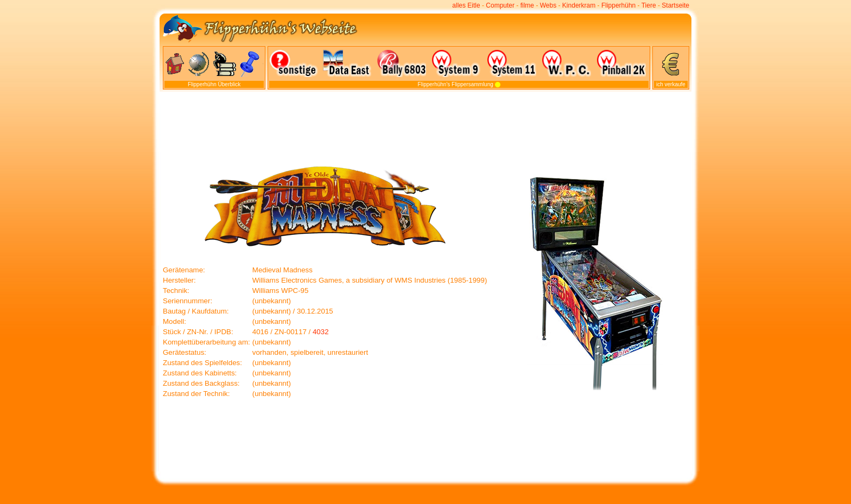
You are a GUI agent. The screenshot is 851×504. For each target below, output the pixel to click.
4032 (321, 332)
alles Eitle (466, 5)
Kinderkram (579, 5)
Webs (548, 5)
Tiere (649, 5)
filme (527, 5)
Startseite (675, 5)
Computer (500, 5)
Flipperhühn (618, 5)
